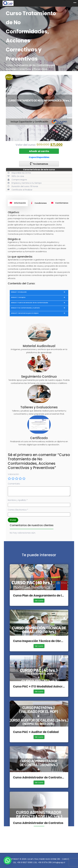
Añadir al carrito (39, 151)
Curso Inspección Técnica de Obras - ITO (43, 641)
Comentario (14, 484)
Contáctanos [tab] (60, 203)
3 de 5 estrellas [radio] (17, 479)
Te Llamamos (39, 164)
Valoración (13, 474)
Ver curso (39, 601)
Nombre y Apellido (18, 500)
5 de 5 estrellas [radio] (24, 479)
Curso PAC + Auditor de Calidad (36, 732)
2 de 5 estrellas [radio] (13, 479)
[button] (8, 860)
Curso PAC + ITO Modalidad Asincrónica (42, 687)
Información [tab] (18, 203)
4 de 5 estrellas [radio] (20, 479)
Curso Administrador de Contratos (38, 823)
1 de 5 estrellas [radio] (9, 479)
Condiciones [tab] (39, 203)
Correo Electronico (18, 510)
